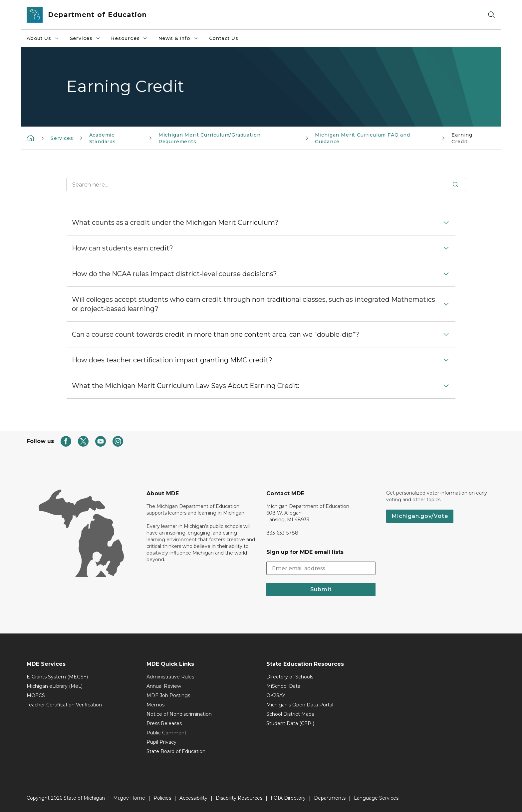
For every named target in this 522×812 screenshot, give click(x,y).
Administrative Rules (170, 677)
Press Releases (164, 723)
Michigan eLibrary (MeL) (55, 686)
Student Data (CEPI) (290, 723)
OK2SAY (276, 695)
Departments (330, 798)
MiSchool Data (283, 686)
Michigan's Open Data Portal (300, 705)
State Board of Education (176, 751)
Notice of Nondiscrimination (179, 714)
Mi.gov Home (129, 798)
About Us (43, 38)
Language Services (376, 798)
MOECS (36, 695)
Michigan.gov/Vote (420, 516)
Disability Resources (239, 798)
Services (85, 38)
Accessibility (193, 798)
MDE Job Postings (168, 695)
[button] (261, 222)
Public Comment (166, 733)
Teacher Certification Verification (64, 705)
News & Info (178, 38)
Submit (321, 589)
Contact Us (224, 38)
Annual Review (164, 686)
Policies (162, 798)
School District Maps (290, 714)
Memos (155, 705)
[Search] (491, 15)
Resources (129, 38)
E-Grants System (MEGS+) (57, 677)
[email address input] (321, 568)
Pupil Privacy (161, 742)
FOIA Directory (288, 798)
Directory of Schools (290, 677)
